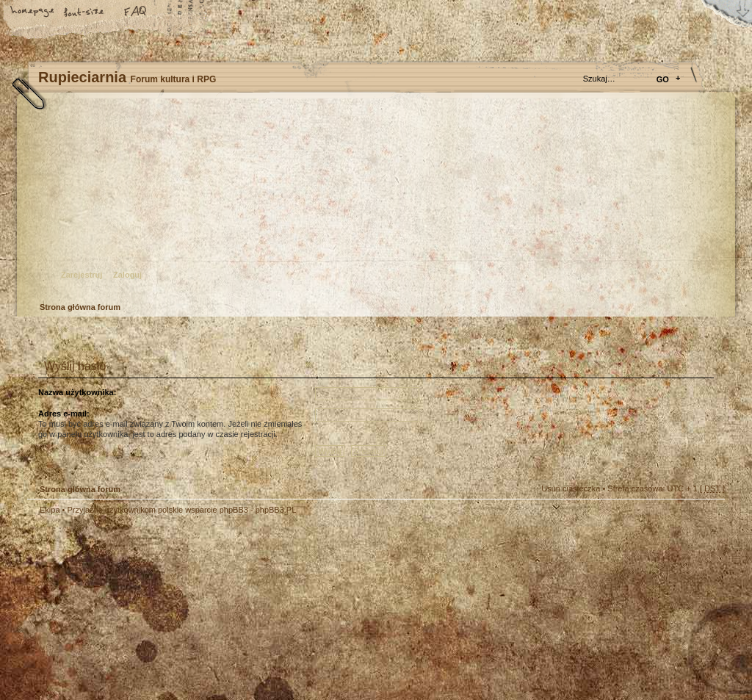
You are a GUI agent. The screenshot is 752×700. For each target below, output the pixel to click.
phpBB (192, 608)
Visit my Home (681, 651)
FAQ (136, 12)
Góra (706, 520)
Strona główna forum (374, 202)
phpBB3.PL (276, 510)
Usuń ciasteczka (571, 488)
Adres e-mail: (64, 414)
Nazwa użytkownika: (77, 392)
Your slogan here (258, 610)
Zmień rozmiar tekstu (84, 12)
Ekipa (50, 510)
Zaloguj (127, 275)
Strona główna (33, 12)
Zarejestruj (82, 275)
